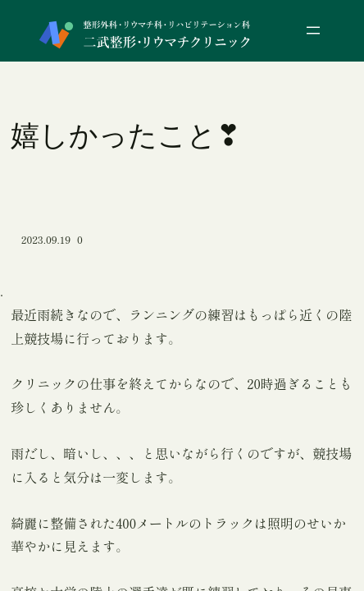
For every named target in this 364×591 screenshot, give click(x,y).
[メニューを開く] (313, 30)
